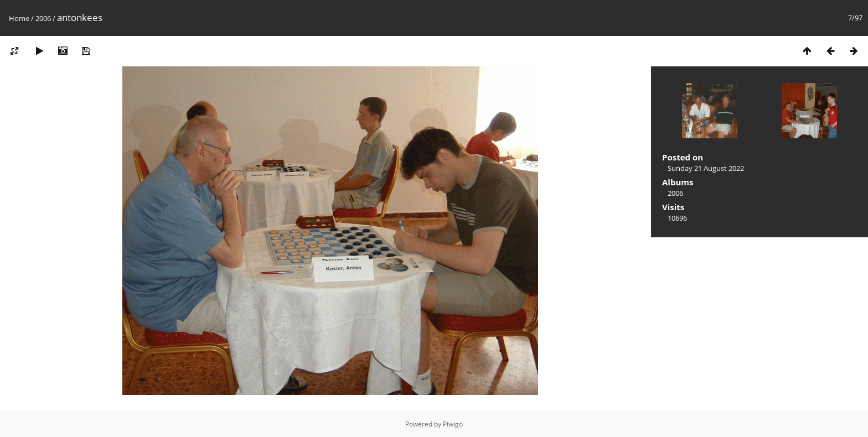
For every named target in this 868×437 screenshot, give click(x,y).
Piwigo (453, 424)
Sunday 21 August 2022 (706, 168)
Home (19, 18)
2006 (43, 18)
